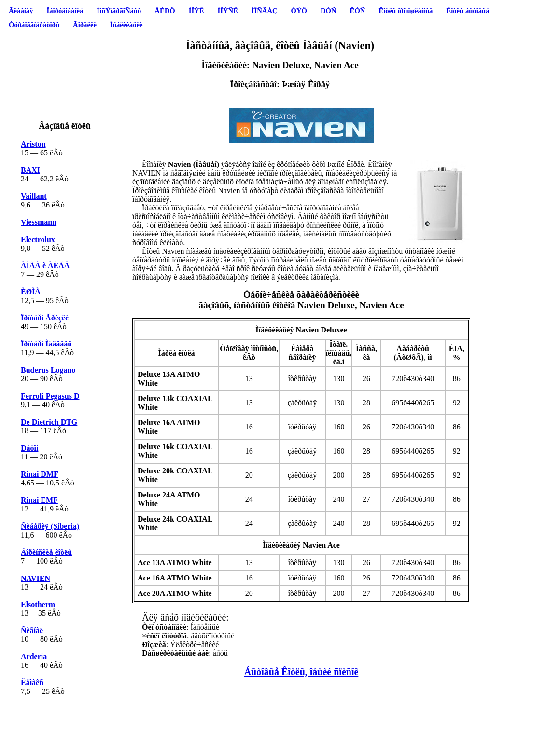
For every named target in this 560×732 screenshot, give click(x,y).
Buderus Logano (48, 370)
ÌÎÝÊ (196, 11)
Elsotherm (38, 604)
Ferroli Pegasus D (50, 396)
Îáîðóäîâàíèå (65, 11)
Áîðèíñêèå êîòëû (46, 552)
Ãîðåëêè (85, 25)
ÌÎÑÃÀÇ (265, 11)
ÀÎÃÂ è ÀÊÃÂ (45, 266)
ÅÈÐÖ (165, 11)
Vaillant (34, 196)
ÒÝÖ (299, 11)
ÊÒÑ (358, 11)
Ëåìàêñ (32, 683)
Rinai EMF (39, 500)
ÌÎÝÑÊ (227, 11)
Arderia (34, 656)
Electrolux (38, 240)
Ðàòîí (29, 448)
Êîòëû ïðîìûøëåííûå (406, 11)
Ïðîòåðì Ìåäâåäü (46, 344)
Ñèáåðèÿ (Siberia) (50, 526)
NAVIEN (35, 578)
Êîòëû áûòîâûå (468, 11)
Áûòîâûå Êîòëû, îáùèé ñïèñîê (301, 672)
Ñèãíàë (32, 630)
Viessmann (39, 222)
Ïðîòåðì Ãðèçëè (45, 318)
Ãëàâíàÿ (21, 11)
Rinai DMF (40, 474)
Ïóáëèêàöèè (126, 25)
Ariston (33, 144)
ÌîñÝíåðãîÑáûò (119, 11)
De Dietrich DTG (49, 422)
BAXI (30, 170)
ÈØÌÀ (31, 292)
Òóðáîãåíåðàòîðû (34, 25)
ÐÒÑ (329, 11)
